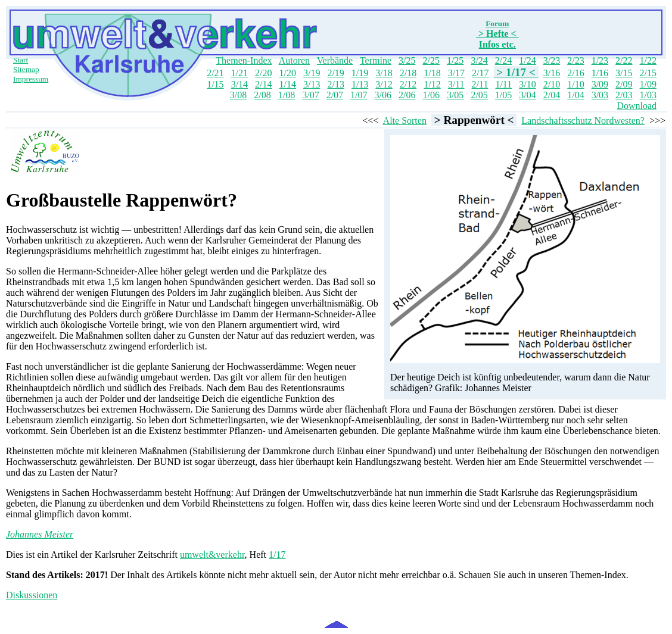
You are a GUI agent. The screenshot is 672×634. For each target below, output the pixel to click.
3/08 (238, 95)
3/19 (312, 73)
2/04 (552, 95)
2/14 (263, 84)
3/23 (552, 60)
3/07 (310, 95)
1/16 (600, 73)
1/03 (648, 95)
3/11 (456, 84)
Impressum (31, 79)
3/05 (455, 95)
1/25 (455, 60)
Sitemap (26, 69)
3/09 (600, 84)
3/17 (456, 73)
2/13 (335, 84)
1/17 (277, 555)
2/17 (480, 73)
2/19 (335, 73)
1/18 (432, 73)
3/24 (479, 60)
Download (637, 106)
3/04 (527, 95)
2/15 (648, 73)
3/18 (384, 73)
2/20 (263, 73)
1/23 (600, 60)
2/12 (408, 84)
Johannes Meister (40, 534)
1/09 (648, 84)
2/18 (408, 73)
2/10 (552, 84)
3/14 (239, 84)
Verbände (335, 60)
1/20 (287, 73)
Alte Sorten (405, 121)
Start (21, 60)
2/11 (480, 84)
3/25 (407, 60)
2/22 (624, 60)
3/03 (600, 95)
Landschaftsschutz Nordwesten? (583, 121)
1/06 (431, 95)
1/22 (648, 60)
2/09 (624, 84)
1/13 (360, 84)
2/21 (215, 73)
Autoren (294, 60)
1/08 (287, 95)
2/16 (575, 73)
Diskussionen (32, 595)
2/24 (503, 60)
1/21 (239, 73)
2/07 (335, 95)
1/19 (360, 73)
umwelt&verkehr (212, 555)
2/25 (431, 60)
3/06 (383, 95)
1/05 (503, 95)
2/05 (479, 95)
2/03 (624, 95)
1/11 (503, 84)
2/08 (262, 95)
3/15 (624, 73)
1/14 (288, 84)
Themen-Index (244, 60)
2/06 (407, 95)
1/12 (432, 84)
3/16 (552, 73)
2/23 (575, 60)
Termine (376, 60)
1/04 (575, 95)
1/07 (359, 95)
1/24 (527, 60)
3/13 (312, 84)
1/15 (215, 84)
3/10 (527, 84)
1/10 (575, 84)
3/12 (384, 84)
